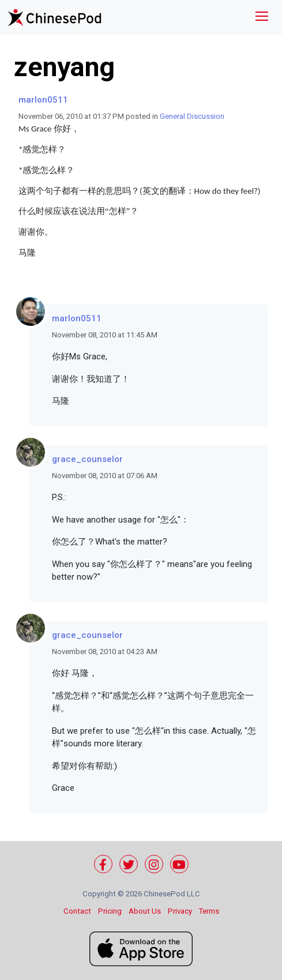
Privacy (180, 911)
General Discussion (192, 116)
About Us (145, 911)
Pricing (110, 911)
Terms (209, 911)
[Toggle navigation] (262, 18)
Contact (77, 911)
